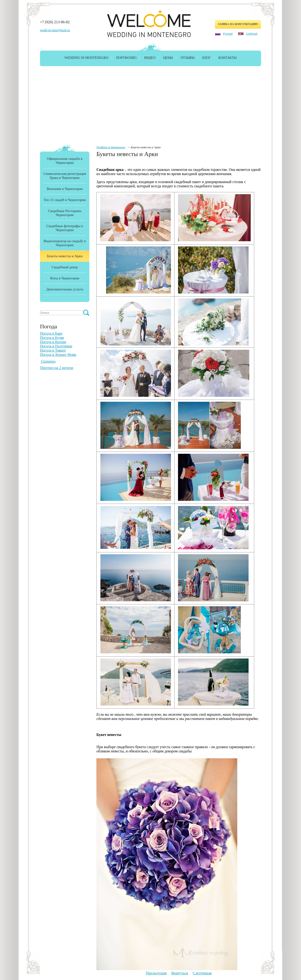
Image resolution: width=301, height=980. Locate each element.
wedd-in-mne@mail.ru (55, 30)
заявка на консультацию (238, 24)
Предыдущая (156, 973)
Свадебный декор (65, 267)
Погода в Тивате (53, 350)
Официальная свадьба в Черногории (65, 161)
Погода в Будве (52, 338)
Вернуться (180, 973)
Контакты (228, 58)
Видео (150, 58)
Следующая (202, 973)
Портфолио (126, 58)
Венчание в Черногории (65, 189)
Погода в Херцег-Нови (58, 355)
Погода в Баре (51, 333)
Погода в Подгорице (56, 346)
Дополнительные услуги (65, 289)
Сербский (252, 34)
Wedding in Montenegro (86, 58)
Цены (168, 58)
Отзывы (188, 58)
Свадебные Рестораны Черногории (65, 213)
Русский (228, 34)
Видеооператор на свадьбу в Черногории (65, 243)
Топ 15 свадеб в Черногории (65, 200)
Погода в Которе (53, 342)
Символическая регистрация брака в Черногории (65, 176)
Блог (206, 58)
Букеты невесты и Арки (65, 256)
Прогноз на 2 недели (57, 368)
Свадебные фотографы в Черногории (65, 228)
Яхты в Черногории (65, 278)
